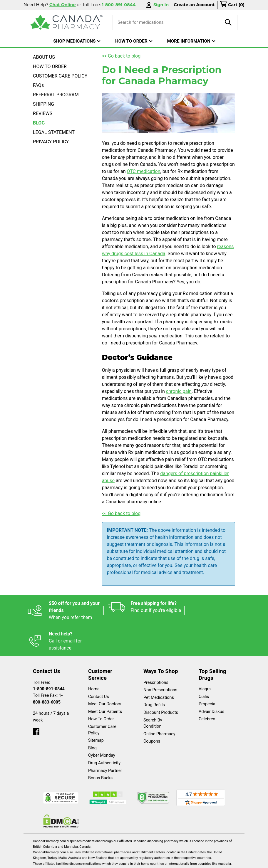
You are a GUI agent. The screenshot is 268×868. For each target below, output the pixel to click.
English (67, 861)
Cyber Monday (102, 725)
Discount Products (161, 682)
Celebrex (207, 688)
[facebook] (36, 700)
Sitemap (96, 710)
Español (40, 861)
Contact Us (99, 666)
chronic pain (179, 391)
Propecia (207, 673)
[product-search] (228, 22)
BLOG (39, 123)
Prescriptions (156, 652)
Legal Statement (101, 861)
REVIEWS (43, 113)
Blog (92, 718)
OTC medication (143, 171)
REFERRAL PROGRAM (56, 95)
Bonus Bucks (100, 747)
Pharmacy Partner (105, 740)
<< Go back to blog (121, 56)
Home (94, 658)
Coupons (152, 711)
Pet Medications (159, 667)
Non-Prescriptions (160, 659)
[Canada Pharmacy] (67, 22)
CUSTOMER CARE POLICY (60, 76)
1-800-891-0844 (49, 658)
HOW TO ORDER (50, 67)
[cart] (232, 5)
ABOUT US (44, 57)
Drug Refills (154, 674)
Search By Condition (153, 693)
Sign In (157, 5)
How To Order (101, 688)
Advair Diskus (211, 681)
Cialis (204, 666)
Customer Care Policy (102, 699)
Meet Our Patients (105, 681)
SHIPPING (43, 104)
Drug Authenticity (104, 732)
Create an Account (194, 5)
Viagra (205, 658)
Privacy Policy (142, 861)
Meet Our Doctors (105, 673)
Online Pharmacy (159, 703)
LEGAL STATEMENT (54, 132)
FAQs (38, 85)
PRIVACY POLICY (51, 142)
